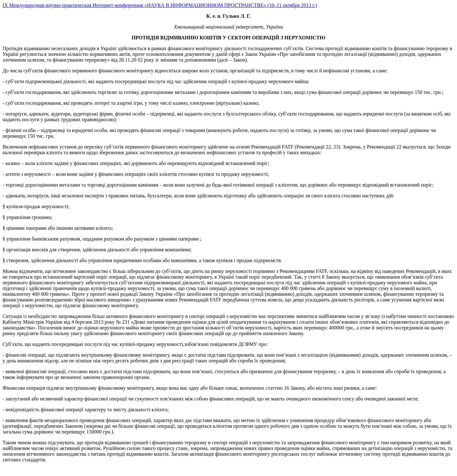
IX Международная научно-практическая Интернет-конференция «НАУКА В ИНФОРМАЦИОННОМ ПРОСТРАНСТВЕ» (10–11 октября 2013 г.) (160, 5)
